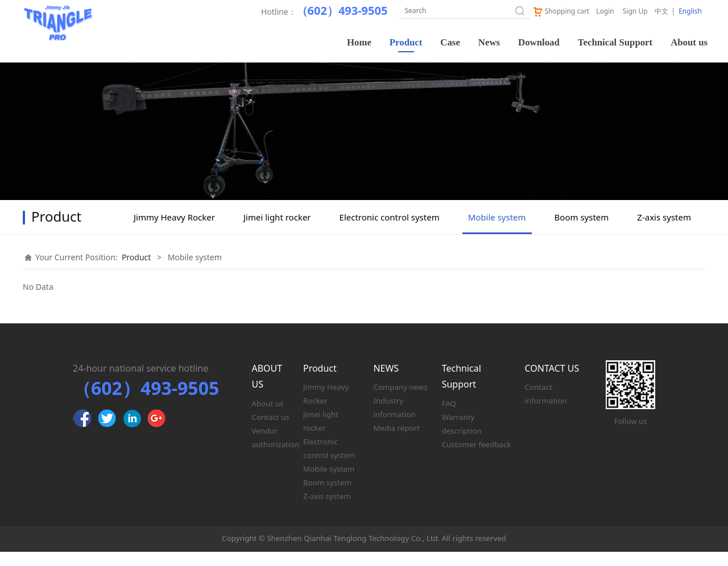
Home (359, 42)
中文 (661, 11)
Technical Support (615, 42)
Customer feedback (477, 459)
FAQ (449, 418)
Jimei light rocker (277, 231)
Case (450, 42)
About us (689, 42)
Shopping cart (561, 11)
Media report (396, 442)
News (489, 42)
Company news (400, 401)
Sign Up (635, 11)
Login (605, 11)
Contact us (271, 431)
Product (406, 42)
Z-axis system (664, 231)
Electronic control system (390, 231)
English (690, 11)
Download (539, 42)
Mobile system (497, 231)
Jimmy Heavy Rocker (174, 231)
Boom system (582, 231)
